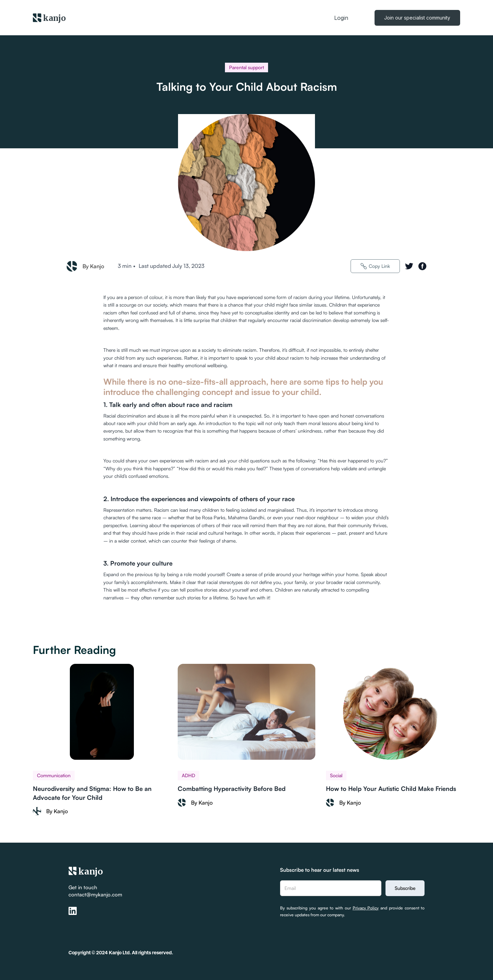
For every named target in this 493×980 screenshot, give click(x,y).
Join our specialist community (417, 18)
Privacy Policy (366, 908)
